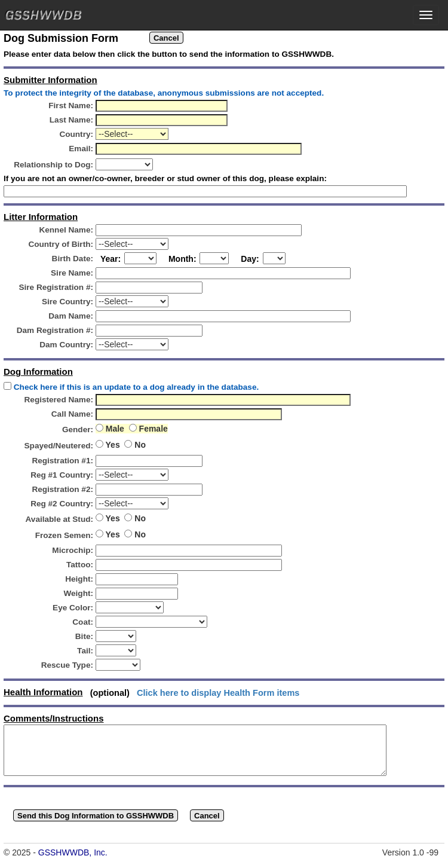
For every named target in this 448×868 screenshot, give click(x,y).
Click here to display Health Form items (218, 693)
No (139, 445)
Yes (114, 445)
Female (152, 429)
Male (116, 429)
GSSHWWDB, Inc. (73, 852)
